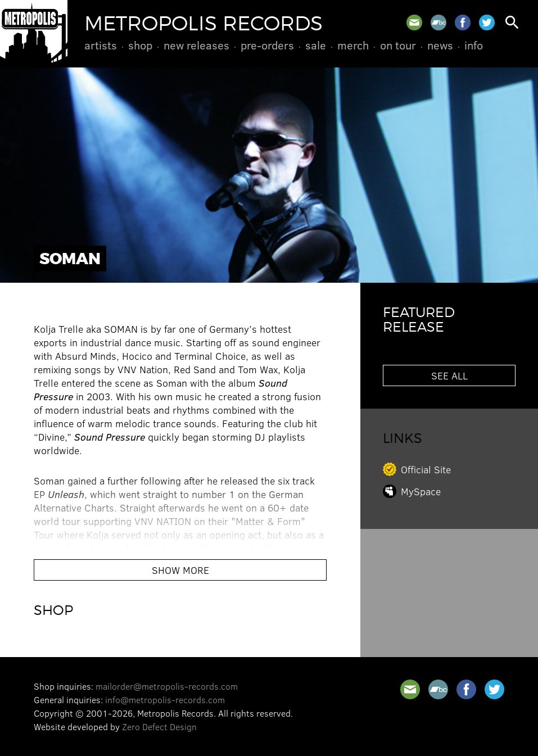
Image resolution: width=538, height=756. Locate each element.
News (440, 45)
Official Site (426, 469)
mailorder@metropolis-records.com (167, 686)
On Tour (398, 45)
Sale (316, 45)
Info (474, 45)
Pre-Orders (267, 45)
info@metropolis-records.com (165, 700)
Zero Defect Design (159, 726)
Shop (140, 45)
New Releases (196, 45)
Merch (353, 45)
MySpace (421, 491)
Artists (101, 45)
